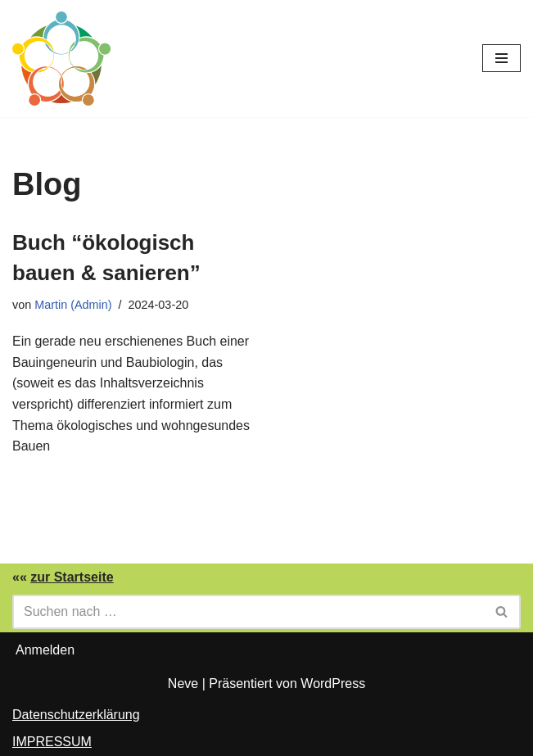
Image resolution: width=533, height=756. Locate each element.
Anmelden (45, 650)
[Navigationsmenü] (501, 58)
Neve (183, 684)
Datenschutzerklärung (76, 715)
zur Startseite (72, 577)
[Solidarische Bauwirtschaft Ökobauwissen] (61, 59)
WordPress (333, 684)
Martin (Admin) (73, 305)
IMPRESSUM (52, 742)
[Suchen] (248, 612)
